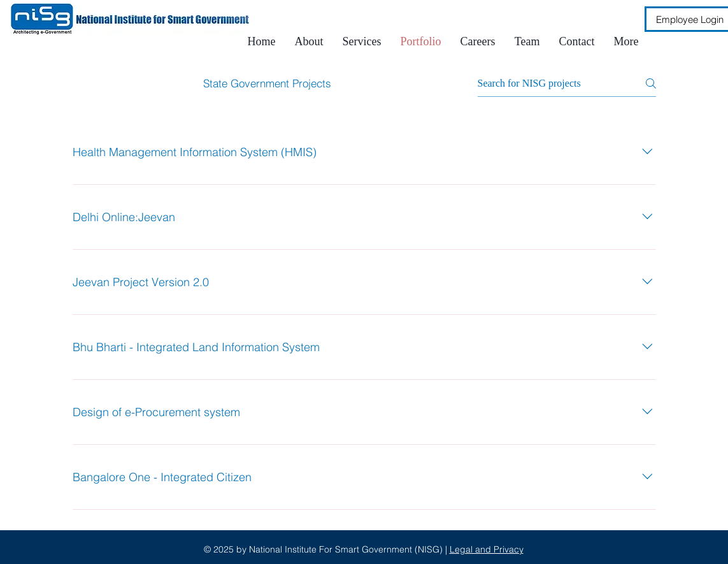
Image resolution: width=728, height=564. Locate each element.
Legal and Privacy (487, 549)
